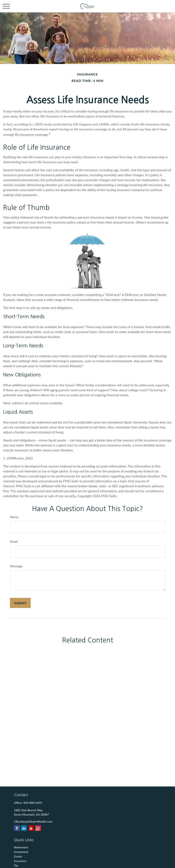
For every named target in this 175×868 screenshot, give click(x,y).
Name (14, 517)
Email (14, 541)
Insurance (20, 861)
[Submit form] (20, 603)
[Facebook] (17, 828)
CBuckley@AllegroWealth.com (33, 821)
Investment (21, 852)
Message (16, 566)
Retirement (21, 847)
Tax (16, 865)
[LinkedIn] (24, 828)
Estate (18, 856)
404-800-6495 (33, 803)
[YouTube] (31, 828)
